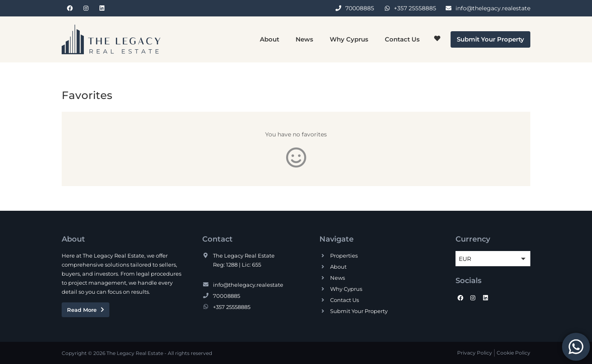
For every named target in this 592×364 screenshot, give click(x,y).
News (304, 39)
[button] (493, 259)
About (269, 39)
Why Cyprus (349, 39)
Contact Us (402, 39)
